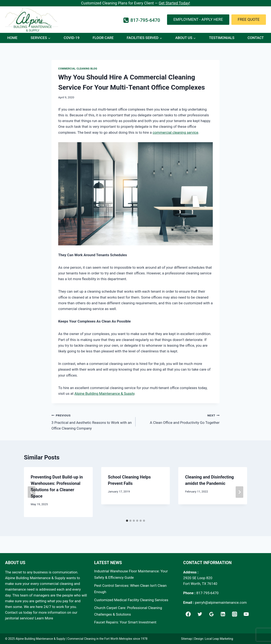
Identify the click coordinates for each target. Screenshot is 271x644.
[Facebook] (188, 614)
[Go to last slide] (32, 492)
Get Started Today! (174, 3)
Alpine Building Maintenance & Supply (104, 394)
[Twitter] (200, 614)
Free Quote (249, 19)
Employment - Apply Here (198, 19)
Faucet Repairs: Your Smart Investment (125, 622)
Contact (256, 38)
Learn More (44, 618)
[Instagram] (235, 614)
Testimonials (222, 38)
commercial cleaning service (176, 132)
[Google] (212, 614)
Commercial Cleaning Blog (78, 69)
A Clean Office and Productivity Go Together (179, 419)
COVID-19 (72, 38)
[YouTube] (246, 614)
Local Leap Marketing (219, 639)
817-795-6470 (207, 593)
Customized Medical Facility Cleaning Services (131, 600)
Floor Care (103, 38)
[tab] (127, 521)
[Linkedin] (223, 614)
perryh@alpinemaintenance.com (221, 602)
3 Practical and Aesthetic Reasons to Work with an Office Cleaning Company (92, 421)
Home (12, 38)
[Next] (239, 492)
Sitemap (186, 639)
